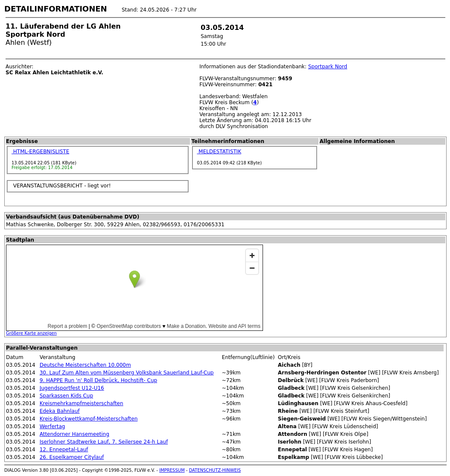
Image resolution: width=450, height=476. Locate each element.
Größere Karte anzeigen (31, 333)
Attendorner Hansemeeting (75, 434)
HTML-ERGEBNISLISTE (40, 152)
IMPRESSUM (172, 470)
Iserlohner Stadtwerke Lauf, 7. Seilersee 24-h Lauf (104, 442)
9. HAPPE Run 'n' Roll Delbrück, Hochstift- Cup (98, 380)
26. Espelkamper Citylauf (72, 457)
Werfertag (53, 426)
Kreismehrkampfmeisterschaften (82, 403)
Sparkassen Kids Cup (66, 396)
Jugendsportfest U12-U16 (72, 388)
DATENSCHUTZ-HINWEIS (215, 470)
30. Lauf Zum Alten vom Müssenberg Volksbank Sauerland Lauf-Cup (127, 373)
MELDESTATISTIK (219, 152)
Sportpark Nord (328, 67)
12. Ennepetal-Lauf (64, 450)
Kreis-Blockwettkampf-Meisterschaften (89, 419)
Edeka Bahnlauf (60, 411)
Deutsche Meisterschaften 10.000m (85, 365)
